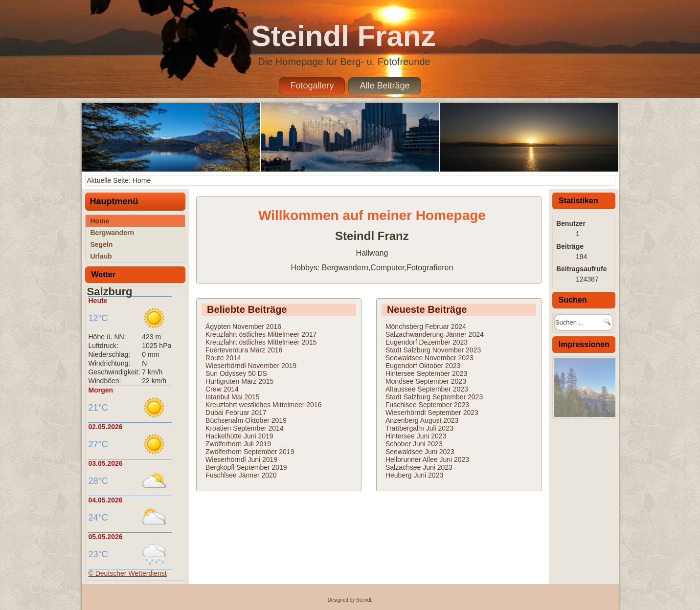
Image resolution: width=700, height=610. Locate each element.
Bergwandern (112, 233)
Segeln (102, 244)
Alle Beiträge (384, 86)
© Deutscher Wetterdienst (128, 573)
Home (100, 221)
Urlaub (101, 256)
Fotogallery (312, 86)
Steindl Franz (344, 36)
